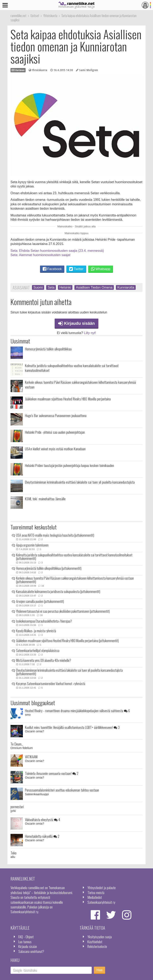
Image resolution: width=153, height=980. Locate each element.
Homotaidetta (42, 836)
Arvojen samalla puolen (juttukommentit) (40, 601)
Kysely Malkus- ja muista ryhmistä (36, 631)
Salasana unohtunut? (31, 951)
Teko (14, 853)
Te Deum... (17, 744)
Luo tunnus (25, 942)
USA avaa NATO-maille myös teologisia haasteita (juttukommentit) (55, 535)
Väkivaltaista (42, 819)
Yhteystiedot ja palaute (102, 888)
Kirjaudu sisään (76, 323)
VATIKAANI (31, 757)
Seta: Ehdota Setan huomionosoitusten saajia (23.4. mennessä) (57, 251)
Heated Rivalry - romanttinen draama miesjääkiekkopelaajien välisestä (77, 711)
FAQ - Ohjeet (26, 937)
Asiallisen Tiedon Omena (94, 287)
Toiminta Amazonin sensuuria (52, 773)
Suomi (38, 287)
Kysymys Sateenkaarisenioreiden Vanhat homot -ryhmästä (51, 684)
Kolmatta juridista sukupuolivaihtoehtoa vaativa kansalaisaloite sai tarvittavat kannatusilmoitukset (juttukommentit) (74, 557)
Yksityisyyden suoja (100, 937)
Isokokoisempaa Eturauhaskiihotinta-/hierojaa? (44, 621)
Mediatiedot (95, 897)
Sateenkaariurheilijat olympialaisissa (38, 651)
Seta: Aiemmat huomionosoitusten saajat (40, 255)
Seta (51, 287)
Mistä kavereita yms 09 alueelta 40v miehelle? (44, 660)
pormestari (17, 807)
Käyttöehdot (95, 942)
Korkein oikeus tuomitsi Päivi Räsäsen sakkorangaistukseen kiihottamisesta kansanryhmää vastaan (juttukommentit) (75, 580)
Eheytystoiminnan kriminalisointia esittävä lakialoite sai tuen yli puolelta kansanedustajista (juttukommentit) (69, 672)
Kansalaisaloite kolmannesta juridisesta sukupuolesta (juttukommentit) (58, 592)
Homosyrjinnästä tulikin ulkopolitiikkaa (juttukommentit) (49, 568)
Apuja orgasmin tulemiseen (32, 545)
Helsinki (65, 287)
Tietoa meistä (96, 892)
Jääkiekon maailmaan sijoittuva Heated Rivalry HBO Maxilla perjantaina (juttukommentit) (67, 641)
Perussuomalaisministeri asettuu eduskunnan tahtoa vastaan (62, 790)
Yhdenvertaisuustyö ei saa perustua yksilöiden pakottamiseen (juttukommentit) (63, 611)
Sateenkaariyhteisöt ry (101, 902)
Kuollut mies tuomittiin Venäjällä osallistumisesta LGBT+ (72, 727)
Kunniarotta (126, 287)
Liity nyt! (90, 333)
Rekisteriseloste (97, 946)
